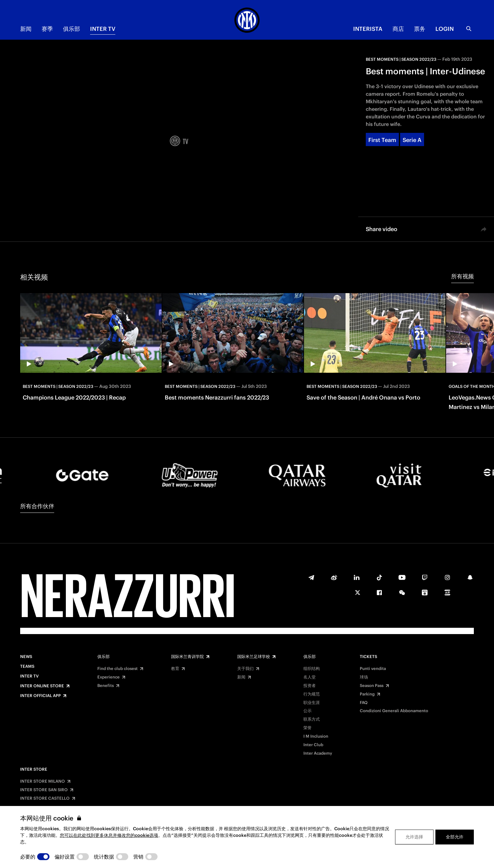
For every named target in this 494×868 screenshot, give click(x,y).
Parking (367, 694)
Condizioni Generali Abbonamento (394, 711)
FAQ (364, 703)
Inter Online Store (42, 686)
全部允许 (455, 837)
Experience (109, 677)
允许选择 (414, 837)
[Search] (469, 29)
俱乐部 (72, 29)
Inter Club (313, 745)
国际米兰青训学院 (187, 657)
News (26, 657)
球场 (364, 677)
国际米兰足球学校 (254, 657)
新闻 (26, 29)
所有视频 (462, 276)
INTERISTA (368, 29)
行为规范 (312, 694)
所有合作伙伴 (37, 506)
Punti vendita (373, 669)
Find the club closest (118, 669)
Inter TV (103, 29)
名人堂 (310, 677)
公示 (307, 711)
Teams (27, 667)
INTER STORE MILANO (43, 781)
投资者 (310, 686)
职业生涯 (312, 703)
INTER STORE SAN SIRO (44, 790)
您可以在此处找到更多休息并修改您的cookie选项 (109, 835)
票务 (420, 29)
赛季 (47, 29)
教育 (175, 669)
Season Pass (372, 686)
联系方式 (312, 719)
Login (445, 29)
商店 (398, 29)
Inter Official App (40, 696)
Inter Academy (318, 753)
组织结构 (312, 669)
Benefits (106, 686)
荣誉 (307, 728)
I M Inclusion (316, 736)
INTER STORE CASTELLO (45, 798)
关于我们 (245, 669)
